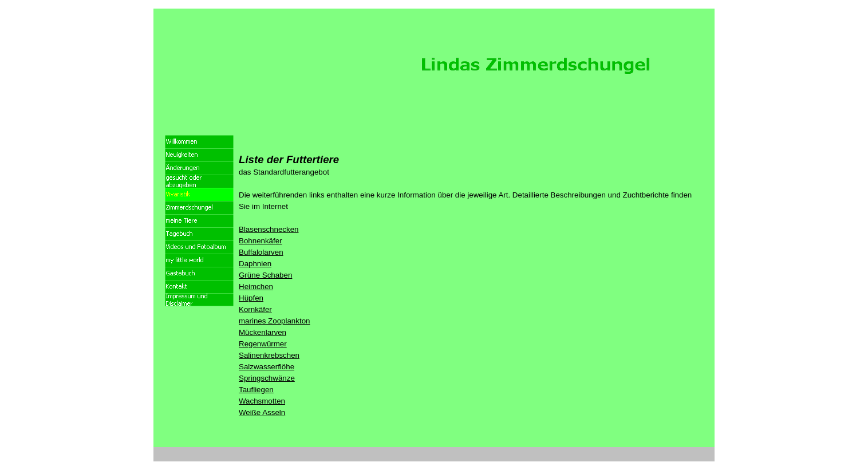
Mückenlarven (263, 332)
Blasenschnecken (269, 229)
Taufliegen (256, 390)
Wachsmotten (262, 401)
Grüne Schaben (265, 275)
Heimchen (256, 287)
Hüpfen (251, 298)
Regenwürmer (263, 344)
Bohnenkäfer (261, 241)
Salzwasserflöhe (267, 367)
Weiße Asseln (262, 412)
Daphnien (255, 264)
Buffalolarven (261, 252)
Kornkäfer (255, 309)
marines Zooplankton (274, 321)
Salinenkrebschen (269, 355)
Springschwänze (267, 378)
